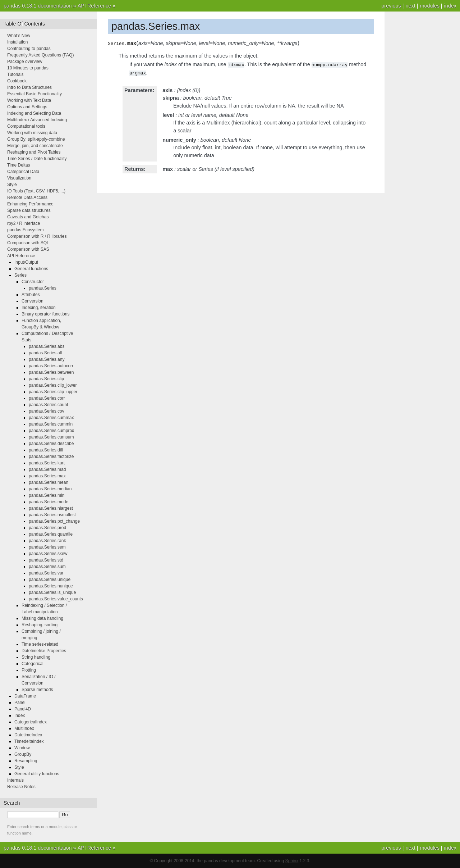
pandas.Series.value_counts (56, 599)
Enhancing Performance (30, 204)
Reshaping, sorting (40, 625)
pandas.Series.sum (47, 567)
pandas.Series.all (45, 353)
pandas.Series (43, 288)
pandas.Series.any (47, 359)
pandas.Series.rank (47, 541)
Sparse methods (37, 690)
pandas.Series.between (51, 372)
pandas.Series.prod (47, 528)
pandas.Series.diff (46, 450)
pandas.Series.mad (47, 469)
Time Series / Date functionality (37, 159)
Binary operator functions (45, 314)
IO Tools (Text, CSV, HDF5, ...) (36, 191)
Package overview (25, 62)
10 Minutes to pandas (28, 68)
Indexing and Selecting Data (34, 113)
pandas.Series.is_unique (52, 592)
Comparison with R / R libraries (37, 236)
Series (20, 275)
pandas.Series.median (50, 489)
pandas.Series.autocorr (51, 366)
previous (391, 6)
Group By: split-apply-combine (36, 139)
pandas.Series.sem (47, 547)
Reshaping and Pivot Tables (34, 152)
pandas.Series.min (47, 495)
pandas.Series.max (47, 476)
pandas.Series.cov (47, 411)
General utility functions (37, 774)
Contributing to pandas (29, 49)
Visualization (19, 178)
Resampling (26, 761)
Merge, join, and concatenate (35, 146)
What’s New (19, 36)
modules (429, 6)
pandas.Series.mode (49, 502)
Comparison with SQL (28, 243)
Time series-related (40, 644)
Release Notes (21, 787)
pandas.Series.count (48, 405)
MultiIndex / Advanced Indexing (37, 120)
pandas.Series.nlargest (51, 508)
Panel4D (23, 709)
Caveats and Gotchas (28, 217)
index (450, 6)
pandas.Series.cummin (51, 424)
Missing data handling (42, 618)
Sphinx (292, 861)
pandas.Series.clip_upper (53, 392)
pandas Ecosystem (25, 230)
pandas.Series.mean (49, 482)
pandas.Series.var (46, 573)
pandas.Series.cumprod (52, 431)
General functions (31, 269)
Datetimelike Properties (44, 651)
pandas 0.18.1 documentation (38, 6)
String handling (36, 657)
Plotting (29, 670)
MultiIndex (24, 728)
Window (22, 748)
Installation (17, 42)
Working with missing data (32, 133)
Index (20, 715)
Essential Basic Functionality (34, 94)
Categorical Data (23, 172)
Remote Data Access (27, 197)
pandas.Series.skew (48, 554)
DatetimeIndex (28, 735)
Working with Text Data (29, 100)
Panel (20, 703)
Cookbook (17, 81)
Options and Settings (27, 107)
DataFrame (25, 696)
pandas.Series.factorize (51, 456)
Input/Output (26, 262)
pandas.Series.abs (47, 346)
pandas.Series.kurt (47, 463)
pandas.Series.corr (47, 398)
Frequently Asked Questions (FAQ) (40, 55)
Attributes (31, 295)
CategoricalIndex (31, 722)
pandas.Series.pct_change (54, 521)
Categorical (33, 664)
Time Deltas (19, 165)
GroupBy (23, 754)
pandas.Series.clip (46, 379)
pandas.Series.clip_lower (53, 385)
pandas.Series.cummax (51, 418)
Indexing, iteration (39, 308)
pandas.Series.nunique (51, 586)
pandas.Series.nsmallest (52, 515)
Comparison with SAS (28, 249)
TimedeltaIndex (29, 741)
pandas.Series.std (46, 560)
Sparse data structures (29, 210)
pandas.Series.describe (51, 444)
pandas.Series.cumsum (51, 437)
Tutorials (15, 74)
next (410, 6)
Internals (15, 780)
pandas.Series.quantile (51, 534)
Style (12, 185)
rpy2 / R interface (24, 223)
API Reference (95, 6)
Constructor (33, 282)
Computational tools (26, 126)
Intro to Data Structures (29, 87)
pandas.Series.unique (50, 580)
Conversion (33, 301)
